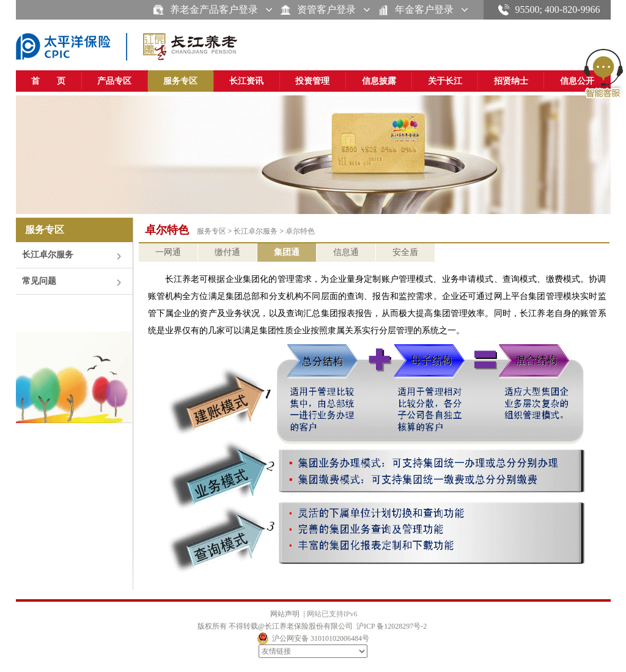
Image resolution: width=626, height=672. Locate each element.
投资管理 (312, 81)
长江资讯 (246, 81)
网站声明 (285, 614)
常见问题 (39, 281)
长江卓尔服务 (48, 255)
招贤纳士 (511, 81)
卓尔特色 (300, 231)
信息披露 (379, 81)
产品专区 (114, 81)
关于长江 (445, 81)
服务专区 (180, 81)
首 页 (48, 81)
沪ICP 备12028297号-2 (392, 626)
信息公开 (577, 81)
